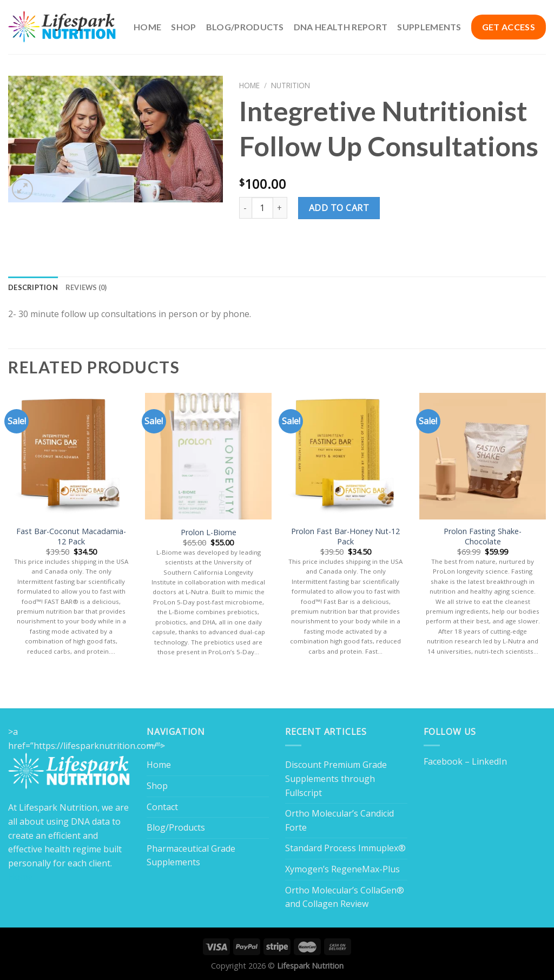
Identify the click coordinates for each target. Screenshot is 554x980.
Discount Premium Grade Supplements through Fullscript (336, 778)
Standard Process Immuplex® (345, 848)
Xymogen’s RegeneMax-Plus (342, 869)
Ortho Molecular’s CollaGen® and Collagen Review (345, 897)
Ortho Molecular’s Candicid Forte (339, 820)
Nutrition (291, 85)
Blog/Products (245, 27)
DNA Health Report (341, 27)
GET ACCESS (509, 27)
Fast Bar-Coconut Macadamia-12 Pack (71, 537)
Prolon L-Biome (209, 532)
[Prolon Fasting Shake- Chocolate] (483, 456)
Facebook (443, 761)
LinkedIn (489, 761)
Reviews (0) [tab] (86, 287)
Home (147, 27)
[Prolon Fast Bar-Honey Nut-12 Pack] (346, 456)
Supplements (429, 27)
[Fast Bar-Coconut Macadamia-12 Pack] (71, 456)
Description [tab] (33, 287)
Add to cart (339, 208)
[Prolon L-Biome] (208, 456)
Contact (162, 807)
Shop (183, 27)
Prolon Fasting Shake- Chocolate (483, 537)
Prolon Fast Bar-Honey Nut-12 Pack (345, 537)
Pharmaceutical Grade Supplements (191, 856)
